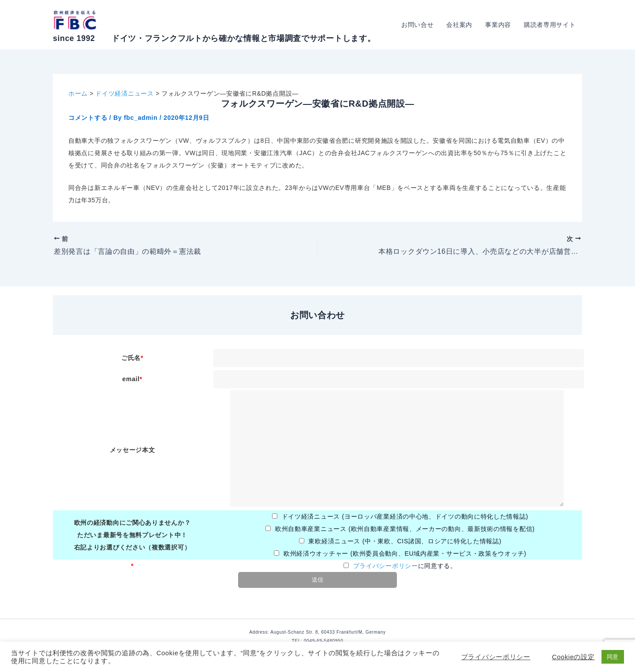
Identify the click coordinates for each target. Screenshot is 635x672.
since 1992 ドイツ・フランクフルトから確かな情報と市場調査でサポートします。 (214, 38)
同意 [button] (613, 657)
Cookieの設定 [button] (573, 657)
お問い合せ (419, 25)
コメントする (88, 118)
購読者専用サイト (550, 25)
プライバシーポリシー (386, 566)
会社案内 (461, 25)
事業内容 (499, 25)
